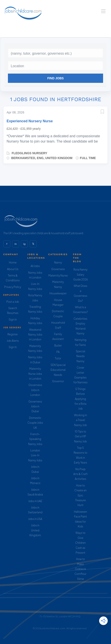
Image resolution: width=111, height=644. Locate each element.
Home (13, 263)
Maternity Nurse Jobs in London (35, 374)
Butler (58, 346)
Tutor (58, 358)
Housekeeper (58, 293)
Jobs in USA (35, 519)
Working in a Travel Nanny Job (81, 420)
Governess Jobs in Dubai (35, 406)
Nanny (58, 263)
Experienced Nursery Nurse (30, 121)
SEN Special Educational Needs (58, 370)
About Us (13, 269)
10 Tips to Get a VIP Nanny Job (80, 436)
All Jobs (35, 266)
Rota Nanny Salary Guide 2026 (81, 275)
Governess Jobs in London (35, 390)
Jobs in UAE (35, 501)
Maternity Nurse (58, 276)
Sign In (13, 320)
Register (13, 334)
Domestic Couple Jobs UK (35, 423)
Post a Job (13, 302)
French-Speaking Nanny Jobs (35, 439)
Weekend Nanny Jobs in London (35, 335)
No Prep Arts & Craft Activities (81, 474)
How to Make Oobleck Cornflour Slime (80, 569)
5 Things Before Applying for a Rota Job (80, 399)
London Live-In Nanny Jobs (35, 455)
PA (58, 352)
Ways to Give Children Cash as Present (80, 543)
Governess (58, 269)
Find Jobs (55, 78)
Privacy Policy (13, 287)
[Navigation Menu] (103, 11)
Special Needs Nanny (81, 356)
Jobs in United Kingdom (35, 530)
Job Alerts (13, 341)
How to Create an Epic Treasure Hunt (81, 495)
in (16, 244)
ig (24, 244)
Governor (58, 381)
